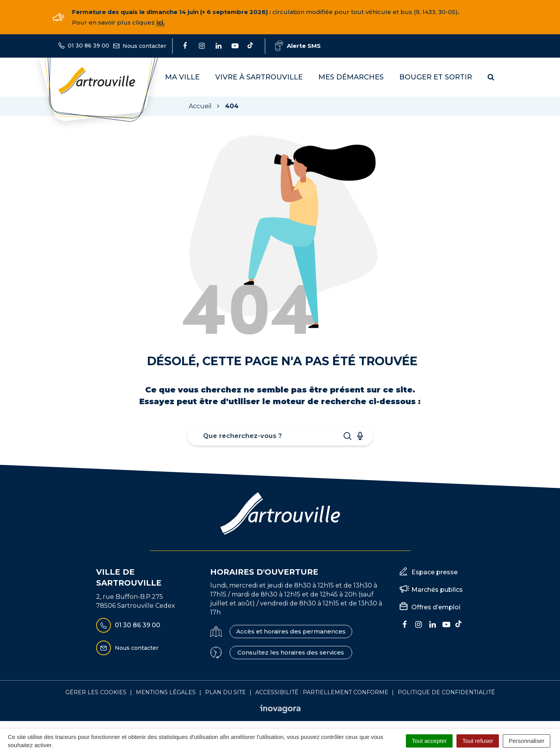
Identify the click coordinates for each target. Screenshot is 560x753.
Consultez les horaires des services (291, 652)
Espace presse (434, 572)
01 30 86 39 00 (128, 625)
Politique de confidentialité (446, 692)
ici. (161, 22)
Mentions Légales (166, 692)
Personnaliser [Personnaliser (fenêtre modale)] (527, 741)
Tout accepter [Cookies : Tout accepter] (429, 741)
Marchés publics (437, 590)
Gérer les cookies (96, 692)
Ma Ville (182, 77)
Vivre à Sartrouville (259, 77)
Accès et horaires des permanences (291, 631)
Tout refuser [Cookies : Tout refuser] (478, 741)
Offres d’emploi (436, 607)
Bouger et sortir (436, 77)
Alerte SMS (298, 46)
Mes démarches (351, 77)
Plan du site (226, 692)
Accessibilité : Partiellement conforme (322, 692)
